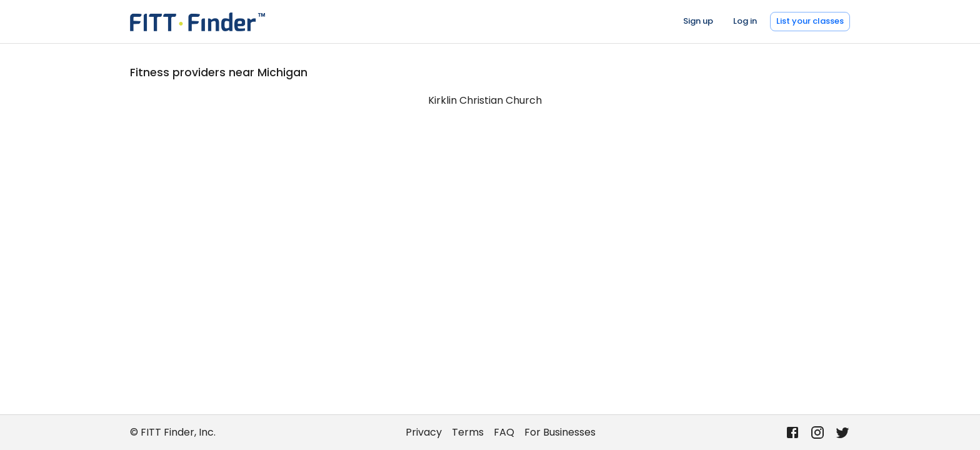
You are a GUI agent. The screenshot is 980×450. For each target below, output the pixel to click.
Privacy (424, 432)
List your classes (810, 21)
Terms (468, 432)
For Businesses (560, 432)
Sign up (698, 21)
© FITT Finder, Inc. (173, 432)
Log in (745, 21)
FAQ (504, 432)
